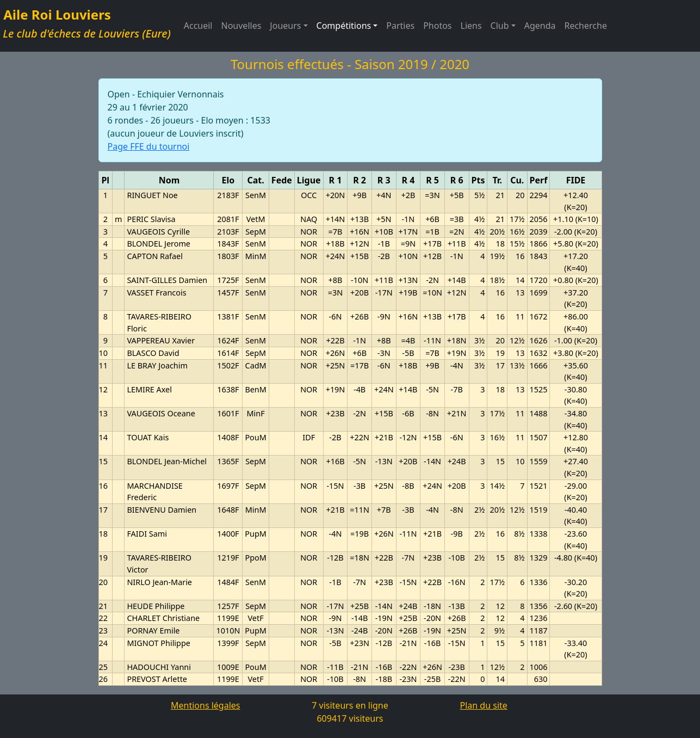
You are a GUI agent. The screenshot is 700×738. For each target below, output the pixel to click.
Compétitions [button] (344, 26)
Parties (400, 26)
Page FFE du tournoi (149, 146)
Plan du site (484, 705)
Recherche (585, 26)
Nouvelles (241, 26)
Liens (471, 26)
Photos (437, 26)
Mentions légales (206, 705)
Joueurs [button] (285, 26)
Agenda (540, 26)
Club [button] (500, 26)
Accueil (198, 26)
